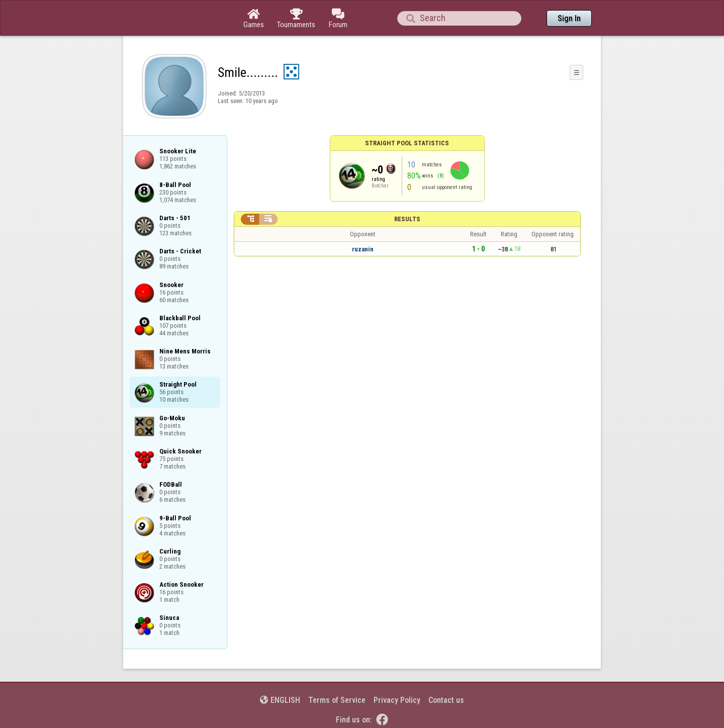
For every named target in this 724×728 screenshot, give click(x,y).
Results (407, 219)
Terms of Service (337, 700)
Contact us (446, 700)
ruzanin (363, 249)
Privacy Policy (397, 700)
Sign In (569, 18)
